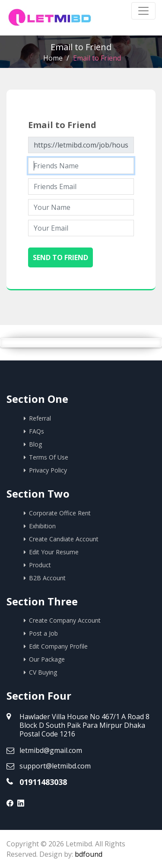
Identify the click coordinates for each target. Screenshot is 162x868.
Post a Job (43, 633)
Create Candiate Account (64, 539)
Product (40, 565)
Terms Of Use (49, 457)
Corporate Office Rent (60, 513)
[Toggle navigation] (143, 11)
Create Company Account (65, 620)
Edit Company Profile (58, 646)
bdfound (89, 854)
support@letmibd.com (55, 766)
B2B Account (47, 578)
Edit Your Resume (54, 552)
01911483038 (43, 782)
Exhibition (42, 526)
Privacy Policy (48, 470)
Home (53, 58)
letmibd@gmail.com (51, 750)
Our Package (47, 659)
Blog (35, 444)
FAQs (37, 431)
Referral (40, 418)
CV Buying (43, 672)
